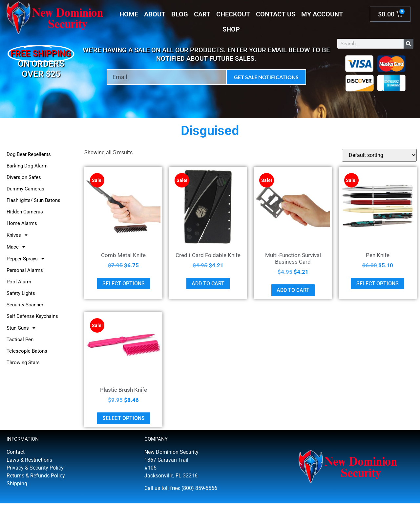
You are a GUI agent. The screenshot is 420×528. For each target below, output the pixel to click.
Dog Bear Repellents (29, 154)
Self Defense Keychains (32, 316)
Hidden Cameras (25, 212)
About (155, 14)
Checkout (233, 14)
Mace (18, 247)
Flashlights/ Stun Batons (33, 200)
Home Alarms (22, 223)
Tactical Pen (20, 340)
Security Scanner (25, 305)
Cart (202, 14)
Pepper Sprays (27, 259)
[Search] (409, 44)
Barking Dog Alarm (27, 166)
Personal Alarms (25, 270)
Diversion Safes (24, 177)
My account (322, 14)
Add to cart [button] (208, 284)
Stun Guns (23, 328)
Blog (180, 14)
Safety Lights (21, 293)
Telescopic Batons (27, 351)
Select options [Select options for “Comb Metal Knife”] (124, 284)
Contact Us (276, 14)
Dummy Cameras (25, 189)
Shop (231, 29)
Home (129, 14)
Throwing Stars (23, 363)
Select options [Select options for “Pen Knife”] (378, 284)
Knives (19, 235)
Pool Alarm (19, 282)
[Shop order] (379, 155)
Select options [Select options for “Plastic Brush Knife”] (124, 418)
